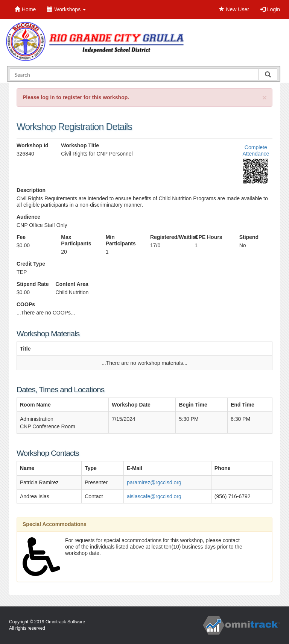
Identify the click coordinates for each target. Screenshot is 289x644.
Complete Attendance (256, 150)
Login (270, 9)
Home (25, 9)
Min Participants (121, 240)
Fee (21, 237)
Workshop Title (80, 145)
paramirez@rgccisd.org (154, 482)
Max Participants (76, 240)
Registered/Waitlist (167, 237)
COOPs (26, 304)
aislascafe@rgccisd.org (154, 496)
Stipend (249, 237)
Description (31, 190)
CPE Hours (208, 237)
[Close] (265, 98)
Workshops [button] (66, 9)
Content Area (72, 284)
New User (234, 9)
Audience (28, 217)
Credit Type (31, 264)
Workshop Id (33, 145)
